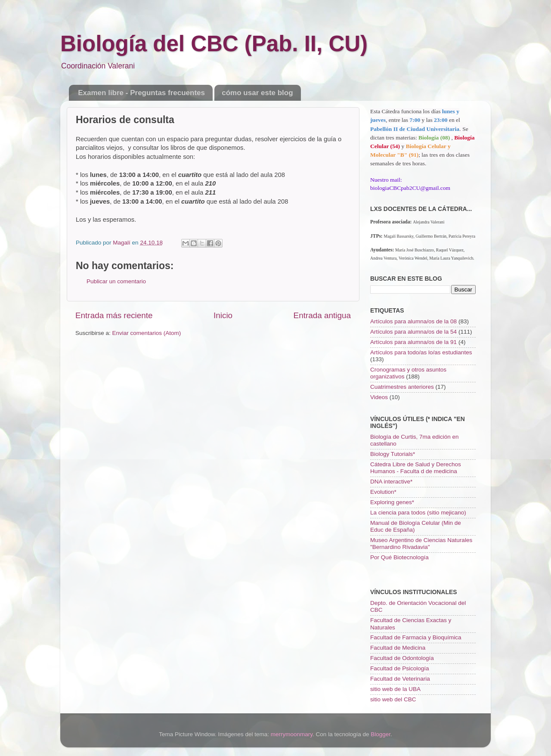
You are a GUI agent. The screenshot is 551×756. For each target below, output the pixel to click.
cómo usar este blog (257, 93)
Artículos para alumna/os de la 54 (413, 332)
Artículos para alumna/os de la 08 (413, 321)
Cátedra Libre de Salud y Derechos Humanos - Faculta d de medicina (416, 468)
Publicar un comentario (116, 281)
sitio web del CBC (393, 699)
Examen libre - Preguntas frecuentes (141, 93)
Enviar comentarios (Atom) (147, 333)
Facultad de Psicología (400, 668)
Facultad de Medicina (398, 648)
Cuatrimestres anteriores (402, 387)
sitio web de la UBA (395, 689)
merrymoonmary (292, 734)
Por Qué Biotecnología (399, 557)
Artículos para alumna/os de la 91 (413, 342)
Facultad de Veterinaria (400, 679)
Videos (379, 397)
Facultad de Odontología (402, 658)
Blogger (381, 734)
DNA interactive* (391, 482)
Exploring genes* (392, 502)
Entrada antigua (322, 315)
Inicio (223, 315)
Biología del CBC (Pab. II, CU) (214, 44)
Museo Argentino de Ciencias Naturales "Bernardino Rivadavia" (421, 544)
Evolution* (383, 492)
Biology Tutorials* (393, 454)
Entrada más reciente (114, 315)
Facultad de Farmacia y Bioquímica (416, 637)
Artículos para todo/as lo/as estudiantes (421, 352)
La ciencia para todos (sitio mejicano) (418, 513)
